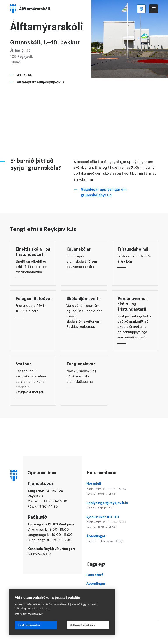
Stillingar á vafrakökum (83, 625)
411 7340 (25, 75)
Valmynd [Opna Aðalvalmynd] (154, 9)
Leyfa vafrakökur (29, 625)
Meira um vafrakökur (29, 614)
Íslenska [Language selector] (141, 9)
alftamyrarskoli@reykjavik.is (41, 82)
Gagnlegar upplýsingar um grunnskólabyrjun (104, 198)
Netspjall (109, 489)
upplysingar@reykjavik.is (109, 505)
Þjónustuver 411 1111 (109, 522)
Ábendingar (109, 539)
